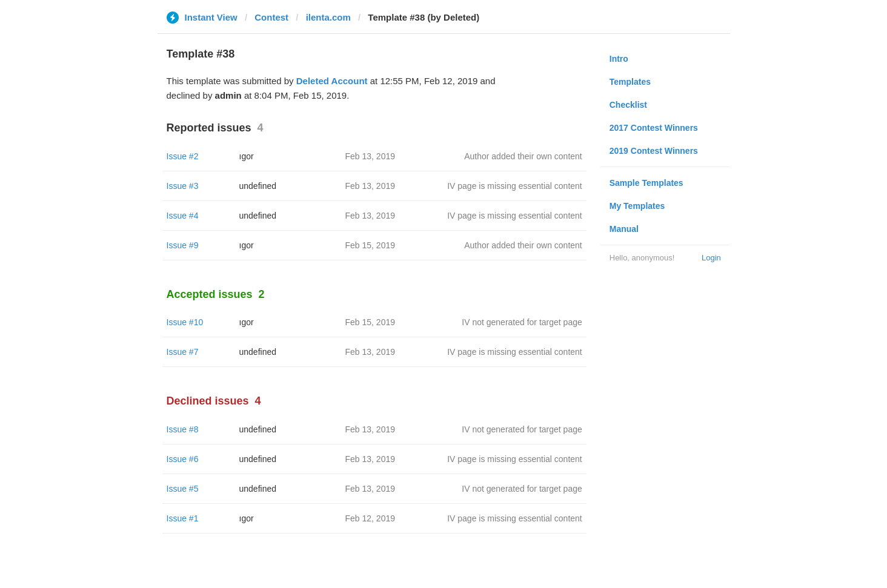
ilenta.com (328, 17)
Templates (630, 82)
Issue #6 (183, 459)
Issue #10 (185, 322)
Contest (271, 17)
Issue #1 (183, 518)
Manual (624, 229)
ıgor (247, 156)
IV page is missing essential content (515, 186)
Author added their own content (523, 156)
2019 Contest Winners (654, 151)
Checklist (628, 105)
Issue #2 (183, 156)
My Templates (637, 206)
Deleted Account (332, 81)
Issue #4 (183, 216)
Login (711, 258)
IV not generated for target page (522, 322)
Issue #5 (183, 489)
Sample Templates (646, 183)
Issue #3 (183, 186)
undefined (258, 186)
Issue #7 (183, 352)
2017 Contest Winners (654, 128)
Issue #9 (183, 245)
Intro (619, 59)
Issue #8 (183, 429)
